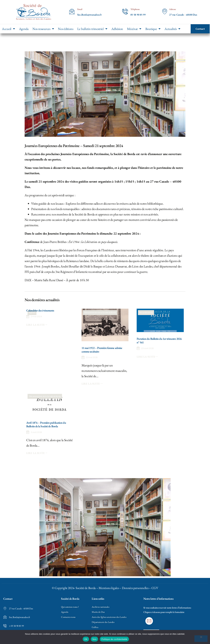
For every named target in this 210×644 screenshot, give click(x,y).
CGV (155, 588)
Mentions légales (109, 588)
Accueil (9, 29)
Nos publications (146, 312)
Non (94, 639)
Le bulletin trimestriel (92, 29)
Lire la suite (37, 325)
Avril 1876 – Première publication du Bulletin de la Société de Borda (46, 424)
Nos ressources (43, 29)
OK (86, 639)
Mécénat (134, 29)
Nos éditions (66, 29)
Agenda (24, 29)
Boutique (153, 29)
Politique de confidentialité (114, 639)
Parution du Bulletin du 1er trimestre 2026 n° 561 (159, 340)
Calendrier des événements (40, 310)
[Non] (201, 639)
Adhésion (117, 29)
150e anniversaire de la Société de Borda (100, 312)
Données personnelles (135, 588)
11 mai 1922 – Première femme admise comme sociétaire (102, 350)
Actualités (173, 29)
